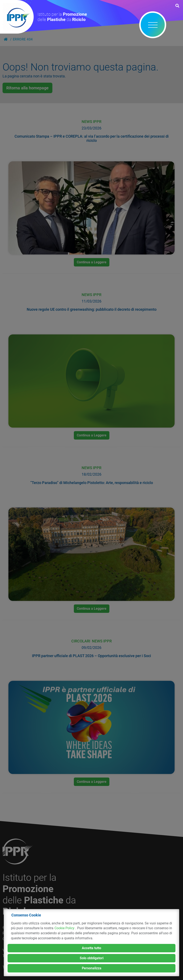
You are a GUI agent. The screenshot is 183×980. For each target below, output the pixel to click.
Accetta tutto (91, 948)
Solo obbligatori (92, 958)
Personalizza (92, 968)
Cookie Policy (65, 928)
